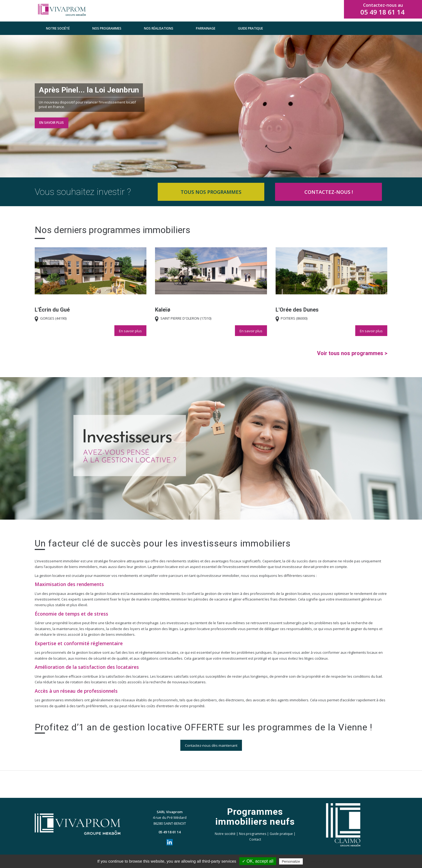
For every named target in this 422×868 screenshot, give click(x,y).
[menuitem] (58, 28)
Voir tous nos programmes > (352, 353)
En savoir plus (52, 122)
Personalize (291, 861)
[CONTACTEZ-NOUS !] (328, 192)
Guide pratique (281, 834)
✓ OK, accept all (258, 861)
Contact (255, 839)
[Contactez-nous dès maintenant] (211, 745)
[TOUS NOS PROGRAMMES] (211, 192)
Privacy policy (317, 861)
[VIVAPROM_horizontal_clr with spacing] (62, 11)
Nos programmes (253, 834)
